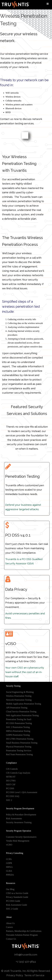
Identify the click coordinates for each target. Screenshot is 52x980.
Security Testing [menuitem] (13, 686)
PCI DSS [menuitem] (10, 788)
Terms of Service (35, 975)
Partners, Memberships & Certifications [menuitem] (24, 931)
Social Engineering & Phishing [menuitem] (20, 692)
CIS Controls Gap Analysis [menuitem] (18, 773)
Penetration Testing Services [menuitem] (19, 751)
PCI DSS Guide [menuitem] (13, 901)
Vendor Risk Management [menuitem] (18, 841)
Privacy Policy (15, 975)
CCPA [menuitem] (9, 859)
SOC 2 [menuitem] (9, 800)
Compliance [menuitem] (11, 763)
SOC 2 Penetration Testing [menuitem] (18, 727)
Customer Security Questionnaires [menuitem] (21, 837)
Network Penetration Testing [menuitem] (19, 700)
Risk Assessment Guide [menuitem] (17, 905)
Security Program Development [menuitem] (20, 808)
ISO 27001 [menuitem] (11, 781)
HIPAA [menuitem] (9, 867)
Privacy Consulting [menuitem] (15, 853)
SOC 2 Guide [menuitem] (12, 909)
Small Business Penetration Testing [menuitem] (22, 743)
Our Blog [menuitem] (10, 889)
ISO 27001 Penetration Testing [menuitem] (20, 739)
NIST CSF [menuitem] (11, 785)
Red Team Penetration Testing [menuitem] (19, 754)
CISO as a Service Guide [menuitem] (17, 893)
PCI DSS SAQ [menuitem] (13, 796)
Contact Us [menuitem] (11, 939)
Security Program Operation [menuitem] (19, 831)
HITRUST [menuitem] (11, 777)
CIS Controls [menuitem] (12, 769)
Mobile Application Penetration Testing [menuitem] (24, 704)
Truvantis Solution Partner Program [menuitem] (22, 935)
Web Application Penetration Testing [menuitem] (22, 715)
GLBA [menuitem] (9, 871)
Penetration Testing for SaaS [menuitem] (19, 719)
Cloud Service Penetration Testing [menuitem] (21, 712)
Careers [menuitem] (9, 927)
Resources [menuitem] (11, 883)
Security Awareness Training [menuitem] (19, 822)
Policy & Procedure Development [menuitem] (21, 815)
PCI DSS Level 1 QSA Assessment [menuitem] (22, 792)
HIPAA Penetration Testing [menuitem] (18, 731)
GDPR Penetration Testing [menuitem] (18, 735)
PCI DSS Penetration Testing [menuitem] (19, 723)
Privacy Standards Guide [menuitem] (17, 897)
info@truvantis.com (26, 955)
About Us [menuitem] (10, 923)
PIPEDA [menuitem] (10, 875)
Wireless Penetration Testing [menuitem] (19, 696)
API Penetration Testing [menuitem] (17, 708)
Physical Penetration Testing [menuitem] (19, 747)
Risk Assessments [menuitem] (14, 819)
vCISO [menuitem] (9, 845)
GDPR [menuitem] (9, 863)
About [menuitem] (9, 917)
